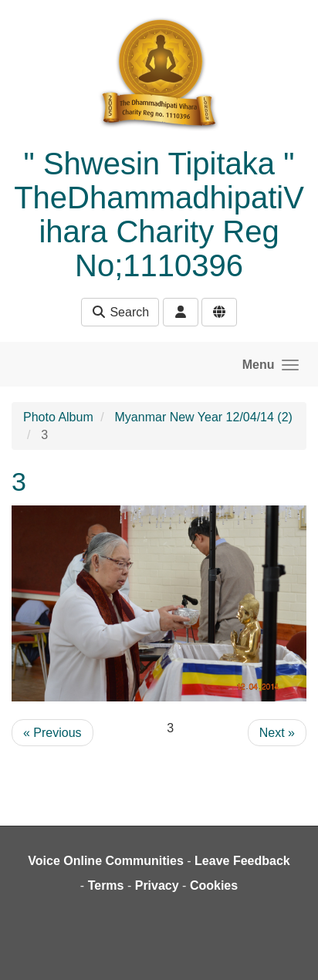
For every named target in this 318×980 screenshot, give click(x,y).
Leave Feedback (242, 861)
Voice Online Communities (106, 861)
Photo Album (58, 417)
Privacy (157, 885)
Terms (106, 885)
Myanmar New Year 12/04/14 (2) (204, 417)
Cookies (214, 885)
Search (120, 312)
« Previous (52, 733)
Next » (277, 733)
